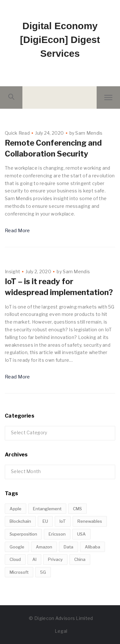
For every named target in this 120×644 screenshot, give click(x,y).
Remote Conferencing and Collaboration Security (53, 148)
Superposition (23, 534)
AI (34, 559)
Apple (16, 509)
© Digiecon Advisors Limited (61, 618)
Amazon (44, 547)
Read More (17, 231)
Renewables (90, 521)
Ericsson (57, 534)
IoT (63, 521)
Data (68, 547)
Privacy (55, 559)
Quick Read (17, 133)
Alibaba (92, 547)
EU (45, 521)
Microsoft (19, 572)
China (80, 559)
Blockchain (20, 521)
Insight (12, 271)
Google (17, 547)
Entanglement (47, 509)
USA (81, 534)
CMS (77, 509)
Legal (61, 631)
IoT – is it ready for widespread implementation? (59, 287)
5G (43, 572)
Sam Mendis (89, 133)
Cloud (15, 559)
